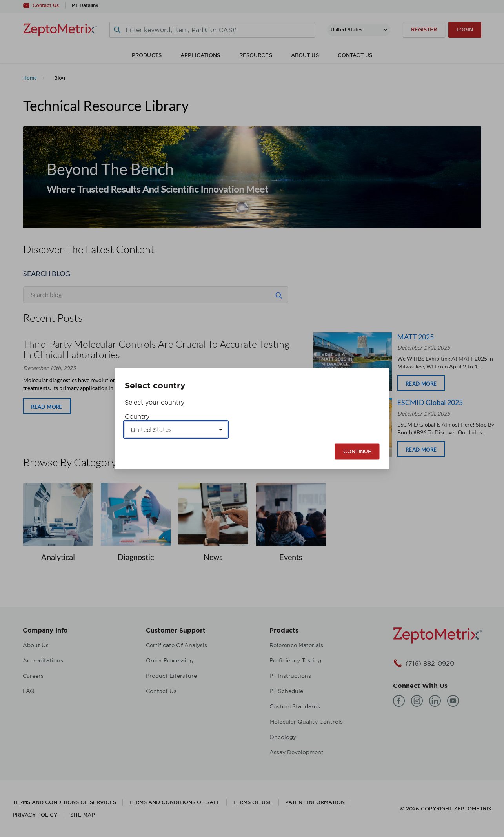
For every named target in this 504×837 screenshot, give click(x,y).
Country (137, 416)
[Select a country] (176, 430)
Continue (357, 451)
